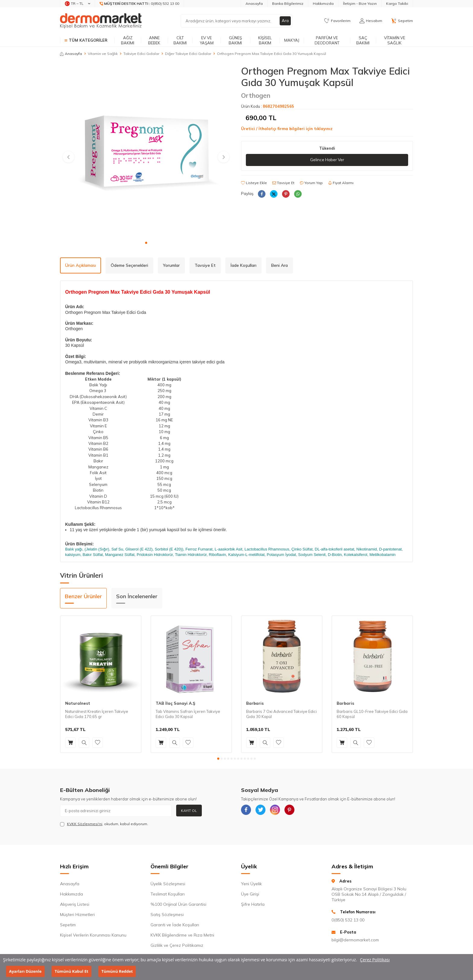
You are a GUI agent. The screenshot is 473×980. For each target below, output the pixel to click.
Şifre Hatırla (253, 904)
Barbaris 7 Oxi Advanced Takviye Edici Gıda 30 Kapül (281, 714)
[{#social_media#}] (247, 811)
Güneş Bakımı (235, 40)
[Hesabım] (371, 21)
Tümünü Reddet (117, 971)
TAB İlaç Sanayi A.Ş (175, 703)
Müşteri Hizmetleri (77, 915)
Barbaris (255, 703)
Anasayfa (254, 3)
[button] (146, 243)
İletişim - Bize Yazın (360, 3)
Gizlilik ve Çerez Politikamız (177, 945)
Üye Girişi (250, 894)
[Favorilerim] (337, 21)
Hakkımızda (323, 3)
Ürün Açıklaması (81, 265)
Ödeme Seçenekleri (129, 265)
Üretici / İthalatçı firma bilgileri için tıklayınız (287, 129)
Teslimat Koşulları (168, 894)
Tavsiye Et (283, 183)
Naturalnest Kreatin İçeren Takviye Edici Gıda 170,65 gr (97, 714)
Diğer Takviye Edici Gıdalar (188, 54)
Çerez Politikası (375, 960)
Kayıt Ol (189, 811)
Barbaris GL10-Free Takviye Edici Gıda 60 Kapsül (372, 714)
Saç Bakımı (363, 40)
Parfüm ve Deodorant (327, 40)
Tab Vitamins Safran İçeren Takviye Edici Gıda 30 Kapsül (188, 714)
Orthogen (256, 95)
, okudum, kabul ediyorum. (104, 824)
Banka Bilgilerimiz (288, 3)
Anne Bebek (154, 40)
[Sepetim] (402, 21)
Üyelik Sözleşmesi (168, 884)
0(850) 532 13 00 (348, 920)
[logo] (101, 21)
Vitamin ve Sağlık (395, 40)
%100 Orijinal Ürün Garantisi (178, 904)
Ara (285, 21)
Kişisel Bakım (265, 40)
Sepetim (68, 925)
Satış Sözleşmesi (167, 915)
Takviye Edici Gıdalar (141, 54)
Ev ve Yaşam (207, 40)
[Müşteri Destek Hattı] (140, 4)
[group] (146, 151)
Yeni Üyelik (251, 884)
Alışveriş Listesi (75, 904)
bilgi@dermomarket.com (355, 940)
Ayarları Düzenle (25, 971)
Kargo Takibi (397, 3)
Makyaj (292, 40)
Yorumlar (171, 265)
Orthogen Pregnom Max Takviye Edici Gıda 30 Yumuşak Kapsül (271, 54)
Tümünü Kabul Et (71, 971)
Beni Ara (279, 265)
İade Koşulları (243, 265)
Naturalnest (78, 703)
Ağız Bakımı (128, 40)
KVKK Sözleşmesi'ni (85, 824)
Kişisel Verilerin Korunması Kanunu (93, 935)
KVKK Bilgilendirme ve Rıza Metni (182, 935)
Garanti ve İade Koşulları (175, 925)
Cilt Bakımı (180, 40)
